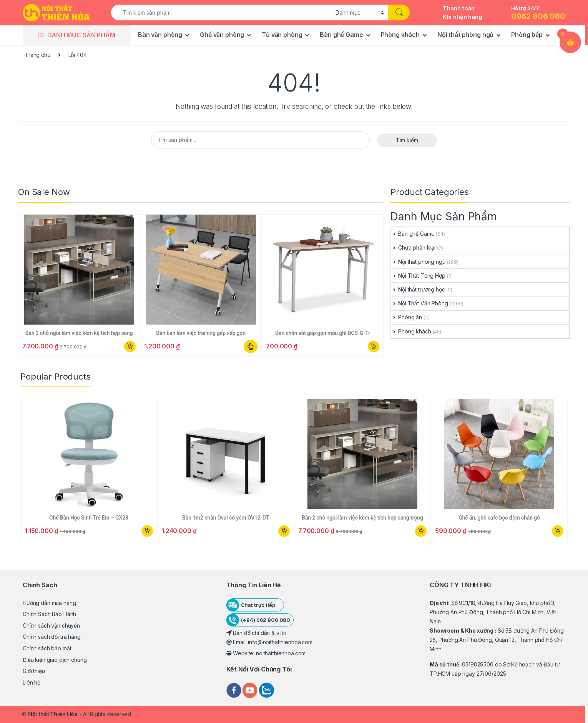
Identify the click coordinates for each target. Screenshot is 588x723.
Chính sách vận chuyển (51, 626)
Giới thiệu (34, 671)
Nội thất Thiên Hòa (53, 714)
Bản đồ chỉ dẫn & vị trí (257, 633)
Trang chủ (38, 55)
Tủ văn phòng (282, 35)
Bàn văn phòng (160, 35)
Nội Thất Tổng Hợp (418, 276)
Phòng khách (400, 35)
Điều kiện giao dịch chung (55, 660)
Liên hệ (32, 682)
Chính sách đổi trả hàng (52, 637)
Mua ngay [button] (130, 347)
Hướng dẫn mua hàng (49, 603)
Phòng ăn (407, 317)
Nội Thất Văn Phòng (419, 303)
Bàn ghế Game (341, 35)
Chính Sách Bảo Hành (49, 614)
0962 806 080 (538, 16)
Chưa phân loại (413, 247)
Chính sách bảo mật (47, 648)
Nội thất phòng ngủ (465, 35)
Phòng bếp (527, 35)
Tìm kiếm (407, 140)
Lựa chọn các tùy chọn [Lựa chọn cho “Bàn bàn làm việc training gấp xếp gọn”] (251, 347)
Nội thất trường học (418, 289)
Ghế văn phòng (222, 35)
